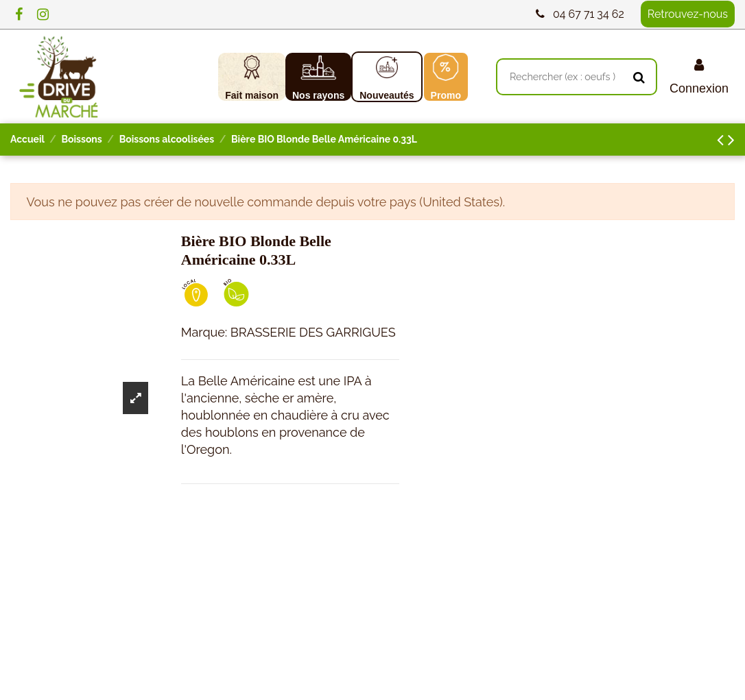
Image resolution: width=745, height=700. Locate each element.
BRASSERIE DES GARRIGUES (313, 332)
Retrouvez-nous (688, 14)
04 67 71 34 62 (589, 14)
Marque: (204, 332)
